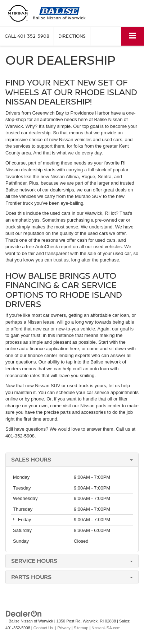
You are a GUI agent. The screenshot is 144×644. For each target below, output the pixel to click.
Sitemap (81, 628)
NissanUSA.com (106, 628)
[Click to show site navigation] (133, 36)
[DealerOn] (24, 614)
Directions (72, 36)
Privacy (64, 628)
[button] (27, 36)
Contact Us (43, 628)
